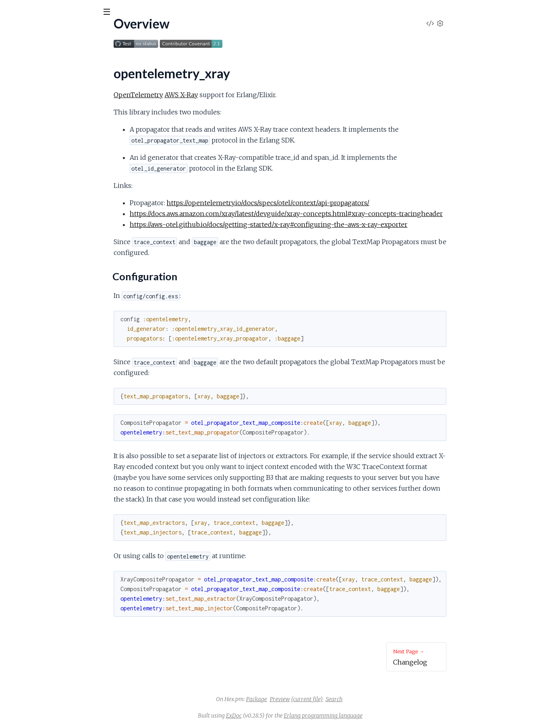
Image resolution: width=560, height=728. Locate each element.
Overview (20, 81)
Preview (340, 699)
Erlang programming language (383, 716)
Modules (48, 56)
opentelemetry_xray (46, 32)
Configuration (32, 95)
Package (317, 699)
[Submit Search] (12, 12)
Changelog (20, 109)
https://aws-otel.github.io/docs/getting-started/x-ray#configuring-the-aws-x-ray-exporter (329, 224)
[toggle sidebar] (109, 13)
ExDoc (294, 716)
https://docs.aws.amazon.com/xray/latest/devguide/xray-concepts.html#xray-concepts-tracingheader (346, 214)
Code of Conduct (30, 141)
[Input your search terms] (60, 12)
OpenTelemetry (199, 95)
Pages (17, 56)
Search (394, 699)
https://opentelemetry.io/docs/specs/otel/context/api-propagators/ (328, 203)
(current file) (367, 699)
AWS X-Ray (241, 95)
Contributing (23, 130)
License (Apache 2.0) (35, 119)
